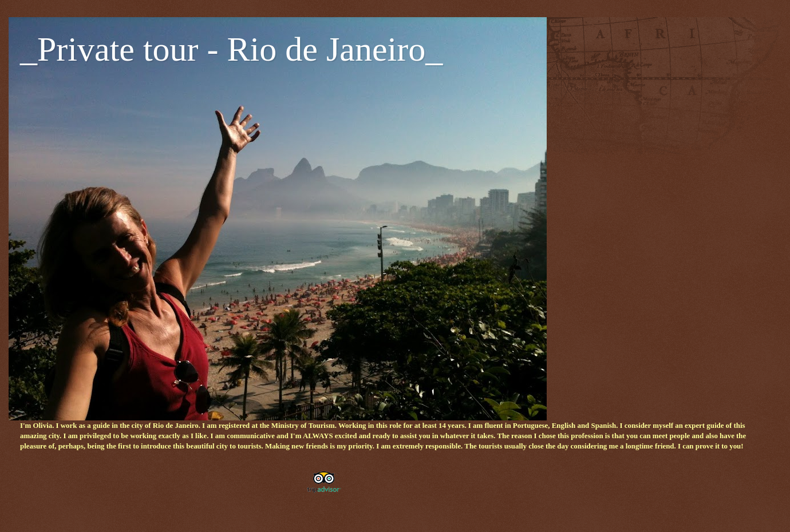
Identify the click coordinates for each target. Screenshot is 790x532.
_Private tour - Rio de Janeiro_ (231, 49)
